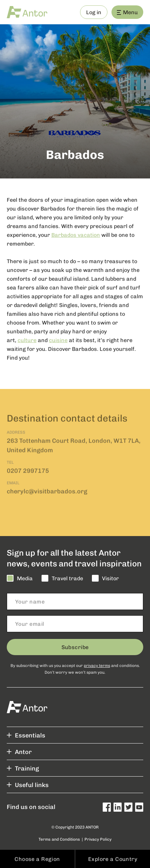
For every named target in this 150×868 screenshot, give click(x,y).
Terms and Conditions (59, 839)
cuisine (58, 340)
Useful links (28, 785)
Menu (127, 12)
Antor (19, 752)
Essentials (26, 735)
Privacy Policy (98, 839)
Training (23, 768)
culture (27, 340)
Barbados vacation (76, 235)
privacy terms (97, 665)
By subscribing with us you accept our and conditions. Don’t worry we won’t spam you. (75, 669)
